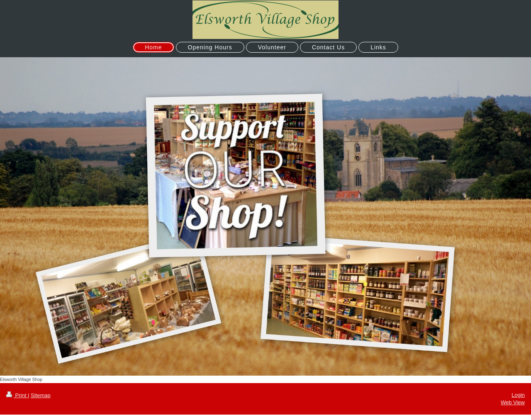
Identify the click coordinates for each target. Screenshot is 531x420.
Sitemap (41, 395)
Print (17, 395)
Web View (513, 402)
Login (518, 395)
